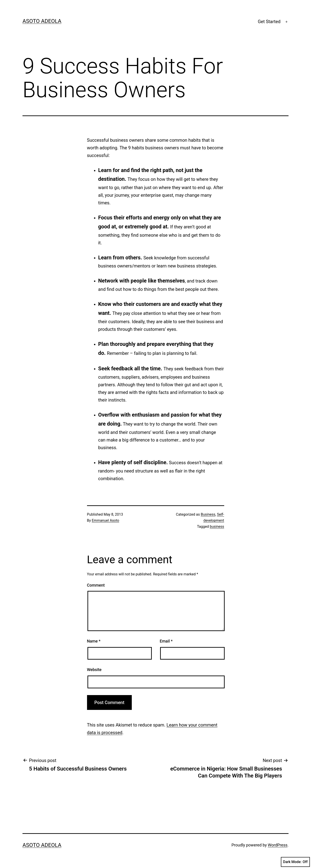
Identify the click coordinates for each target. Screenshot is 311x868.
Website (94, 670)
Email (166, 641)
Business (208, 514)
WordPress (278, 845)
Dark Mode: (295, 862)
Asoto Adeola (42, 21)
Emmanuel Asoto (105, 520)
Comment (96, 585)
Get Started (269, 22)
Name (94, 641)
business (217, 527)
